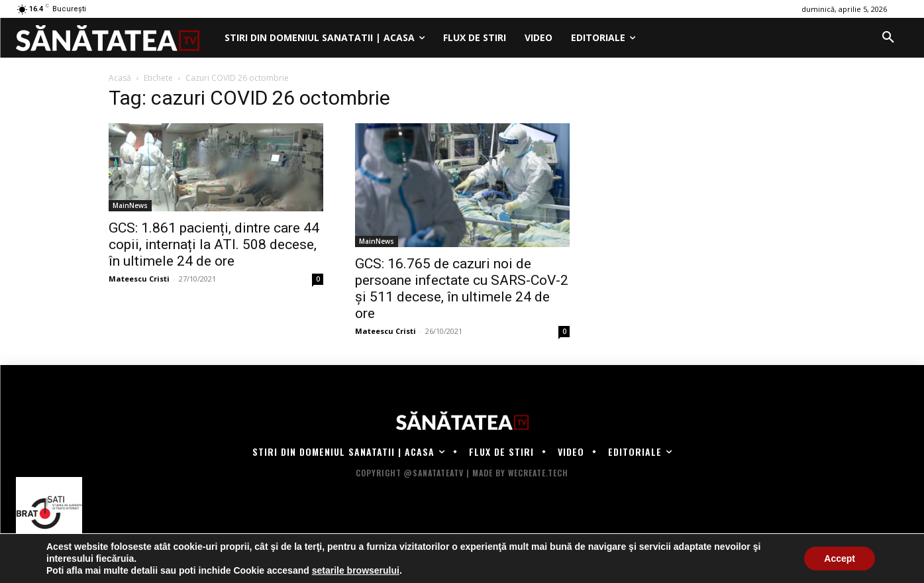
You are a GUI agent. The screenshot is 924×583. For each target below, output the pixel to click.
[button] (888, 38)
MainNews (130, 205)
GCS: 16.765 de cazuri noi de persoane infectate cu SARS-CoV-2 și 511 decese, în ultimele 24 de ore (462, 289)
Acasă (120, 78)
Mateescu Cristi (139, 279)
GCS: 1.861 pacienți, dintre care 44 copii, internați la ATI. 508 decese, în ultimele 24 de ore (214, 244)
